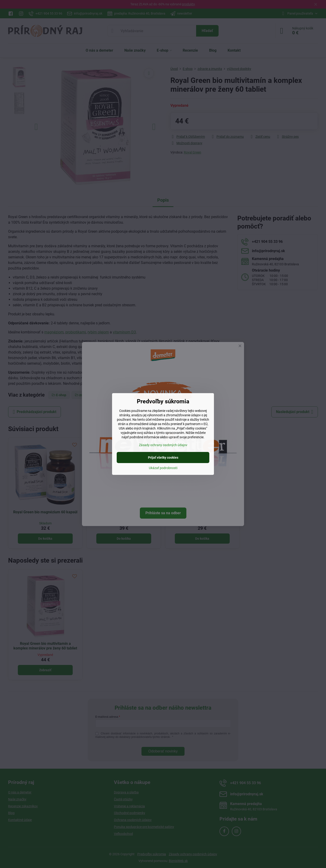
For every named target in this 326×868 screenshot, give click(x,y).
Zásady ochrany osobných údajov (163, 445)
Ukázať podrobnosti (163, 468)
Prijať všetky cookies (163, 458)
